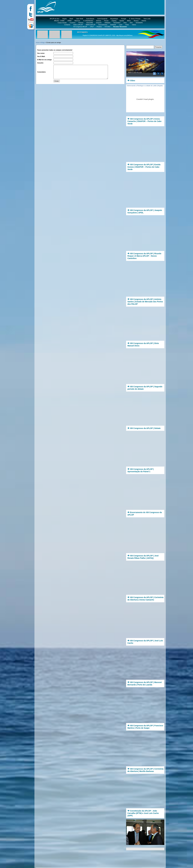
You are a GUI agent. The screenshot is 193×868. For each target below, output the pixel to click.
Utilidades (107, 23)
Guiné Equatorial (102, 19)
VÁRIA (69, 21)
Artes (125, 23)
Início (38, 42)
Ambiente (113, 25)
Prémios (81, 23)
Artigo (43, 42)
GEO (131, 23)
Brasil (71, 19)
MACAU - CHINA (59, 21)
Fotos (127, 25)
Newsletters (117, 23)
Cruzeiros (73, 23)
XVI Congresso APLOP (80, 27)
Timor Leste (147, 19)
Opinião (122, 21)
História (144, 21)
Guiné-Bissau (90, 19)
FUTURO (107, 27)
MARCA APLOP (91, 25)
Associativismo (103, 25)
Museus (136, 21)
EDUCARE (90, 23)
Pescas (106, 21)
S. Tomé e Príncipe (135, 19)
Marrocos (77, 21)
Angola (65, 19)
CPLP (92, 27)
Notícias (99, 21)
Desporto (99, 23)
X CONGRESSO (88, 21)
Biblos (129, 21)
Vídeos (134, 25)
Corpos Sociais (62, 23)
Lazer (121, 25)
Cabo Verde (80, 19)
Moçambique (114, 19)
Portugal (124, 19)
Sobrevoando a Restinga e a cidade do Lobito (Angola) (145, 86)
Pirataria (99, 27)
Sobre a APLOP (78, 25)
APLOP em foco (55, 19)
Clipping (114, 21)
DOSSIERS (139, 23)
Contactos (67, 25)
